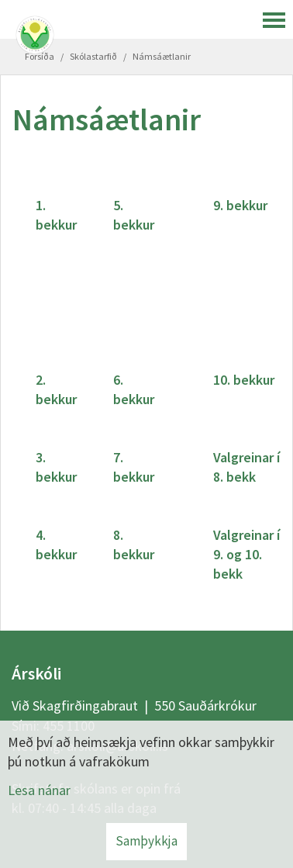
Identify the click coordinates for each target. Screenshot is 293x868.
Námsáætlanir (162, 56)
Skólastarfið (93, 56)
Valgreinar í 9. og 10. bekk (246, 554)
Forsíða (40, 56)
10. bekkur (244, 380)
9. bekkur (240, 205)
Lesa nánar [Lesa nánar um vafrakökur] (39, 790)
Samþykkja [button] (146, 841)
